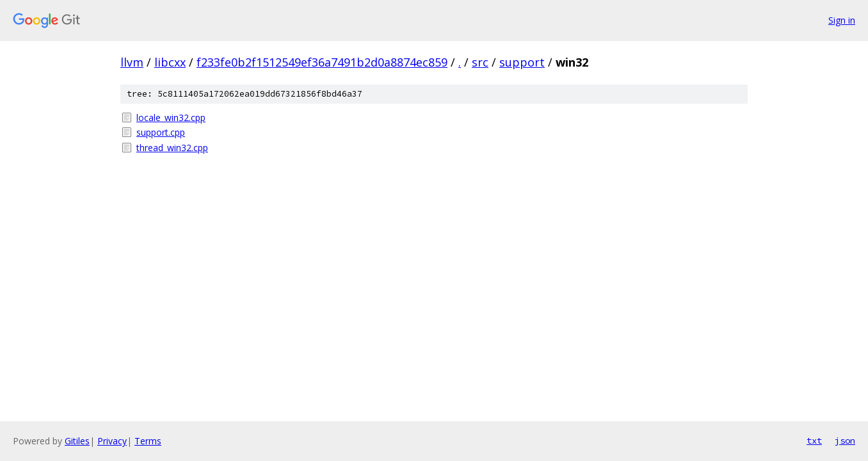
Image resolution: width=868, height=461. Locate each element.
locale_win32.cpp (171, 117)
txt (814, 441)
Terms (148, 441)
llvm (132, 62)
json (845, 441)
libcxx (170, 62)
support (522, 62)
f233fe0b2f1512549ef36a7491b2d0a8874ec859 (322, 62)
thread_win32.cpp (172, 148)
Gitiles (77, 441)
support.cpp (161, 132)
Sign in (842, 20)
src (480, 62)
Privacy (112, 441)
